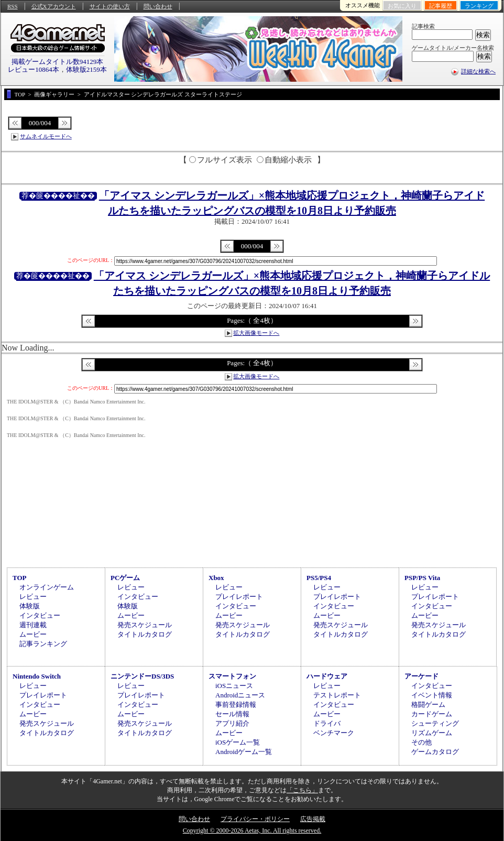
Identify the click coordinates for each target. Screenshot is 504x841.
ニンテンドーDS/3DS (142, 676)
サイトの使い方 (110, 6)
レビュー (33, 597)
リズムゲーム (432, 733)
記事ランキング (43, 644)
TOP (20, 578)
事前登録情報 (236, 705)
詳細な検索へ (478, 71)
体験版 (30, 606)
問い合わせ (158, 6)
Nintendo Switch (37, 676)
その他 (421, 742)
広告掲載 (313, 819)
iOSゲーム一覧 (238, 742)
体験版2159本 (86, 69)
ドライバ (327, 723)
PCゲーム (125, 578)
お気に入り (402, 6)
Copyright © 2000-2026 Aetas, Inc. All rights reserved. (252, 831)
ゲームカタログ (435, 752)
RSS (13, 6)
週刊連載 (33, 625)
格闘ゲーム (428, 705)
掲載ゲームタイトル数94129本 (58, 62)
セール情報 (232, 714)
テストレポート (337, 695)
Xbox (216, 578)
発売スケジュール (145, 625)
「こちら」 (302, 790)
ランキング (479, 6)
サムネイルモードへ (46, 136)
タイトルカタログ (145, 634)
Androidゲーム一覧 (244, 752)
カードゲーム (432, 714)
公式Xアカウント (54, 6)
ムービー (33, 634)
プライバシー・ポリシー (255, 819)
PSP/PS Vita (422, 578)
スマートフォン (232, 676)
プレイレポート (239, 597)
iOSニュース (234, 686)
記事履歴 (441, 6)
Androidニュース (240, 695)
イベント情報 (432, 695)
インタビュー (40, 615)
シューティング (435, 723)
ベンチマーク (334, 733)
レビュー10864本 (34, 69)
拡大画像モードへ (256, 333)
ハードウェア (327, 676)
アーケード (421, 676)
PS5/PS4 (319, 578)
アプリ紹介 (232, 723)
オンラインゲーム (47, 587)
